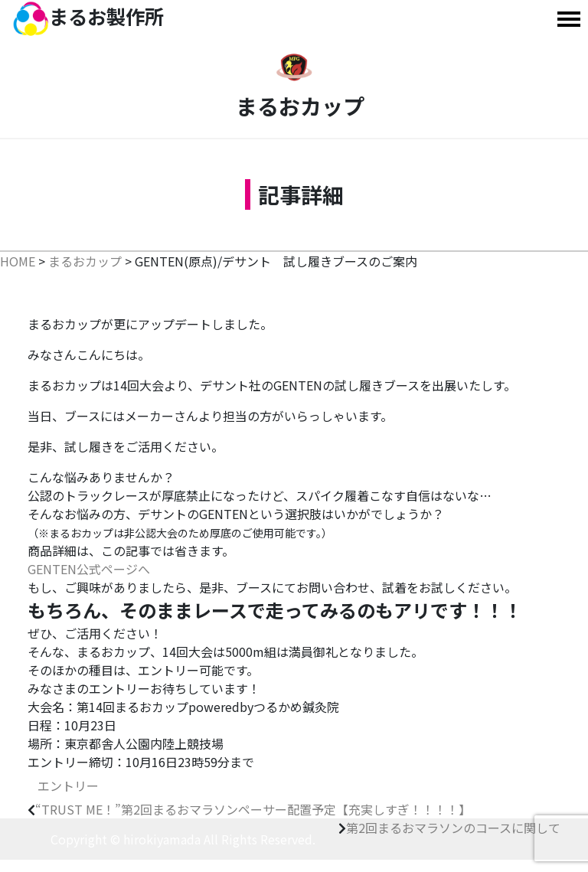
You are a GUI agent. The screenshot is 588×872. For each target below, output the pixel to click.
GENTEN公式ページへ (89, 569)
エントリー (68, 785)
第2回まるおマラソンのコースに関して (453, 828)
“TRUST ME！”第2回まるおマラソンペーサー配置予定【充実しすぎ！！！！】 (253, 809)
